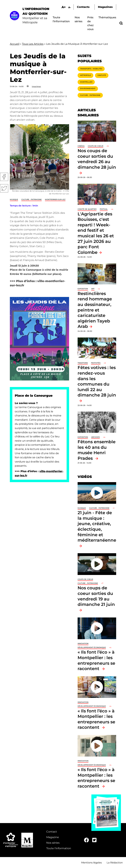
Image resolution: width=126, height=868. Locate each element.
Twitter (4, 188)
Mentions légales (91, 863)
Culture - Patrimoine (31, 199)
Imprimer (36, 86)
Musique (14, 199)
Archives (95, 437)
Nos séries (53, 843)
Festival (104, 209)
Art (93, 289)
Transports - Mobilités (91, 69)
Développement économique (92, 647)
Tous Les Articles (33, 44)
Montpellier (86, 82)
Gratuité (102, 75)
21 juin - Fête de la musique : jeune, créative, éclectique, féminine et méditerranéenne (97, 526)
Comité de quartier (87, 209)
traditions (83, 363)
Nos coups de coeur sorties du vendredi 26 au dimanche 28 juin (97, 159)
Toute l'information (59, 848)
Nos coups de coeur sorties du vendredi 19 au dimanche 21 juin (96, 596)
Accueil (15, 44)
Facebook (4, 177)
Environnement (88, 88)
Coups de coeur (95, 146)
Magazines (105, 7)
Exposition (83, 289)
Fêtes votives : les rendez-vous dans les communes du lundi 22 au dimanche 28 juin (97, 381)
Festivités (96, 363)
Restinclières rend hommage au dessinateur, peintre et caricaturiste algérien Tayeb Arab (95, 310)
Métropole (85, 75)
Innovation (83, 644)
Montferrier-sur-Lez (55, 199)
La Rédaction (115, 863)
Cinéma (81, 146)
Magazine (53, 837)
